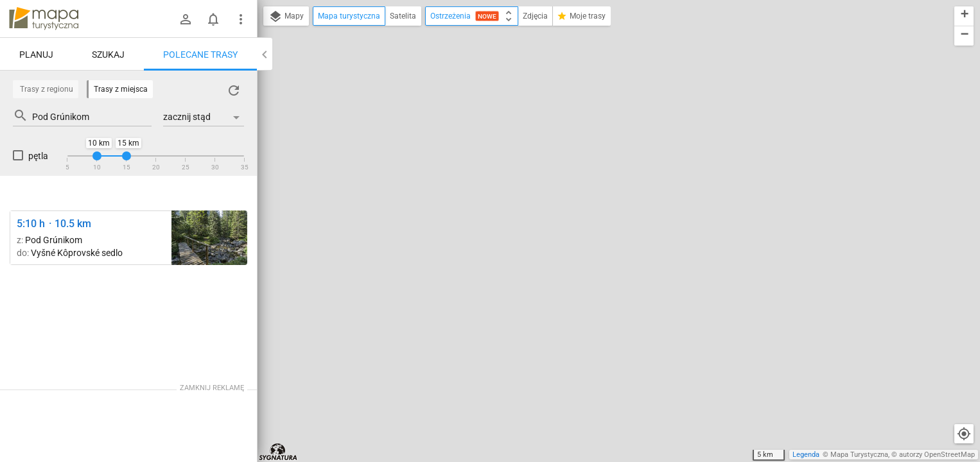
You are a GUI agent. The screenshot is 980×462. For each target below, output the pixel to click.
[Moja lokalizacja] (964, 434)
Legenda (806, 455)
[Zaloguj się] (186, 19)
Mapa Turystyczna (859, 455)
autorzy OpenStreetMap (937, 455)
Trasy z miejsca (121, 89)
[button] (964, 16)
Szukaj (108, 55)
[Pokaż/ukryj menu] (241, 19)
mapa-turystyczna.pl (44, 19)
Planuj (36, 55)
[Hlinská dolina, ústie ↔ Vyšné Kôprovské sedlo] (209, 238)
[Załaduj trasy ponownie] (234, 90)
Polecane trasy (200, 55)
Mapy (286, 17)
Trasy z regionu (47, 89)
